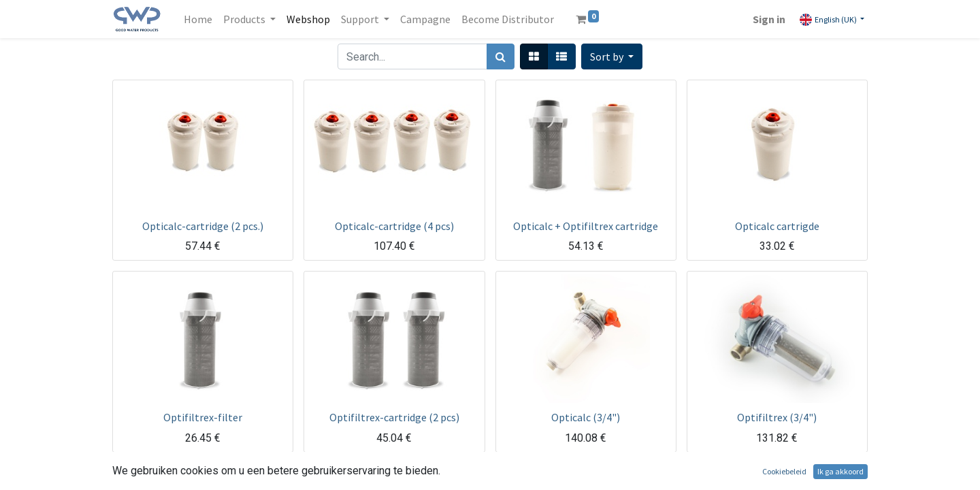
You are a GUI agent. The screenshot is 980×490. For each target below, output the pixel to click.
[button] (612, 56)
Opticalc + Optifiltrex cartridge (586, 226)
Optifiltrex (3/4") (777, 417)
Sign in (769, 19)
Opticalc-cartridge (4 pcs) (394, 226)
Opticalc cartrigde (777, 226)
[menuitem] (198, 19)
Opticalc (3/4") (586, 417)
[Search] (501, 56)
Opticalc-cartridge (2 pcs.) (203, 226)
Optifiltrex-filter (203, 417)
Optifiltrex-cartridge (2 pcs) (394, 417)
